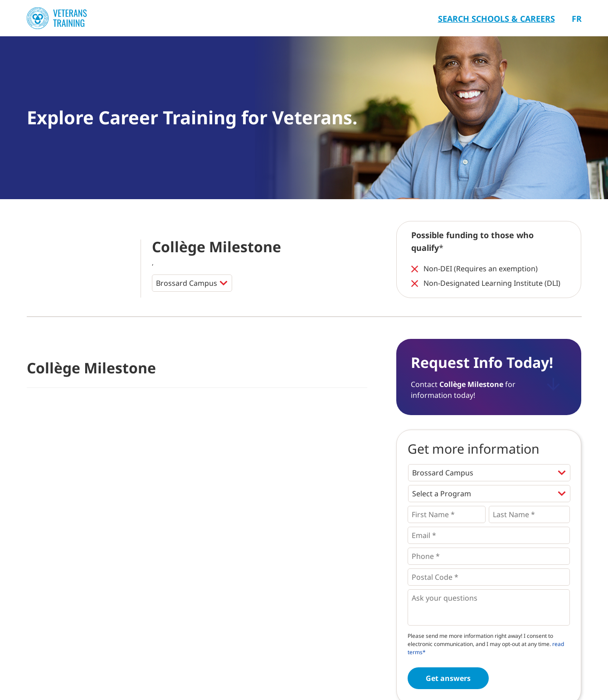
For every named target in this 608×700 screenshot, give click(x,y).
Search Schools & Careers (496, 19)
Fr (577, 19)
